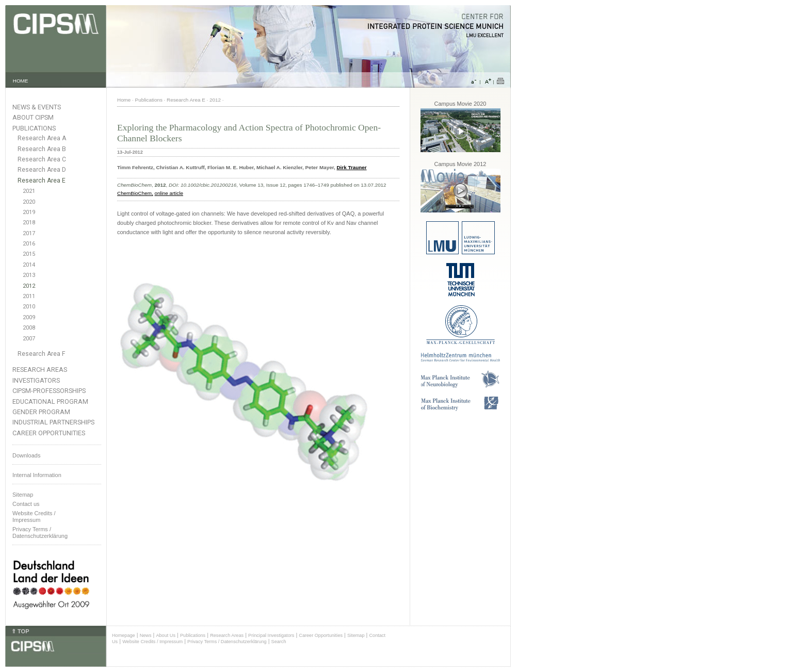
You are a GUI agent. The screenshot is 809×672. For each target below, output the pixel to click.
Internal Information (37, 475)
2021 (29, 191)
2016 (29, 244)
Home (124, 100)
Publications (34, 128)
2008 (29, 328)
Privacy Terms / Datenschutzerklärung (40, 532)
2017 (29, 233)
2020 (29, 202)
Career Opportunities (49, 433)
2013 (29, 275)
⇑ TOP (20, 631)
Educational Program (50, 401)
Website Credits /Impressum (34, 517)
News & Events (37, 107)
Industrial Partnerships (53, 422)
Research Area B (42, 149)
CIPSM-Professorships (49, 391)
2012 (29, 286)
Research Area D (42, 170)
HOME (21, 81)
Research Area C (42, 159)
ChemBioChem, (135, 193)
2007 (29, 339)
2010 (29, 307)
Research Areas (40, 370)
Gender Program (41, 412)
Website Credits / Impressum (152, 642)
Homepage (124, 635)
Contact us (26, 504)
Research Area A (42, 138)
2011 (29, 296)
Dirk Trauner (351, 167)
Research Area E (42, 181)
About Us (166, 635)
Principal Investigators (271, 635)
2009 (29, 317)
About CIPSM (33, 117)
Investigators (36, 380)
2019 (29, 212)
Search (279, 642)
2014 (29, 265)
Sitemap (23, 495)
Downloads (26, 455)
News (146, 635)
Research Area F (42, 354)
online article (168, 193)
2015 (29, 254)
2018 (29, 223)
